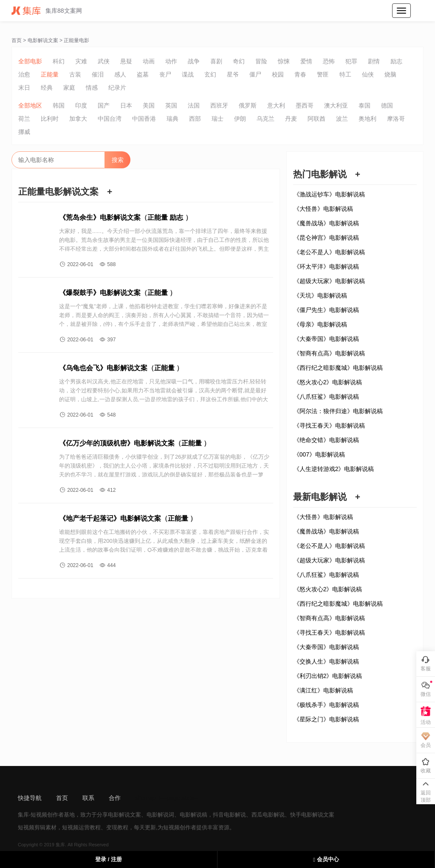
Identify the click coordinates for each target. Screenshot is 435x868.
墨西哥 (305, 105)
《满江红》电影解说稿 (323, 690)
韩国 (59, 105)
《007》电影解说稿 (319, 454)
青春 (300, 74)
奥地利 (367, 119)
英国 (171, 105)
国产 (104, 105)
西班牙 (219, 105)
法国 (194, 105)
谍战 (188, 74)
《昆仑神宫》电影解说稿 (326, 238)
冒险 (261, 61)
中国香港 (144, 119)
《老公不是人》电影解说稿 (329, 252)
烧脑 (390, 74)
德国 (387, 105)
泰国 (364, 105)
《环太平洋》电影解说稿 (326, 267)
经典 (47, 88)
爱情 (306, 61)
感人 (120, 74)
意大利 (276, 105)
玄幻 (210, 74)
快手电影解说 (307, 815)
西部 (195, 119)
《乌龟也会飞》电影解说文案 (103, 368)
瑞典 (172, 119)
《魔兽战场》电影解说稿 (326, 223)
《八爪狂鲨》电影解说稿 (326, 397)
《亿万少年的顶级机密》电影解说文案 (117, 443)
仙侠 (368, 74)
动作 (171, 61)
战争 (194, 61)
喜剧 (216, 61)
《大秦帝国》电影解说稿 (326, 339)
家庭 (69, 88)
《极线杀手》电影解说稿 (326, 705)
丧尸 (165, 74)
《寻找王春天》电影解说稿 (329, 425)
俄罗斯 (248, 105)
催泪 (98, 74)
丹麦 (291, 119)
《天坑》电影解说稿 (320, 295)
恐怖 (329, 61)
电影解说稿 (193, 815)
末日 (24, 88)
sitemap (145, 798)
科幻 (59, 61)
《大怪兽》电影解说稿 (323, 209)
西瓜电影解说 (268, 815)
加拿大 (78, 119)
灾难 (81, 61)
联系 (88, 798)
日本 (126, 105)
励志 (396, 61)
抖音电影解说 (229, 815)
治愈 (24, 74)
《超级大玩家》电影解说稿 (329, 281)
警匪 (323, 74)
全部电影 (30, 61)
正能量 (50, 74)
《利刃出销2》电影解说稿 (328, 676)
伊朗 (240, 119)
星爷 (233, 74)
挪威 (24, 132)
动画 (149, 61)
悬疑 (126, 61)
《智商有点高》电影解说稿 (329, 353)
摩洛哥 (396, 119)
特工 (345, 74)
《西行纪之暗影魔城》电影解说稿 (338, 368)
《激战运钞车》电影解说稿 (329, 194)
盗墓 (143, 74)
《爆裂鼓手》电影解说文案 (100, 293)
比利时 (50, 119)
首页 (17, 40)
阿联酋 (316, 119)
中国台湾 (110, 119)
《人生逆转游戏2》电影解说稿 (334, 469)
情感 (92, 88)
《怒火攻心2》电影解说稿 (328, 382)
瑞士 (217, 119)
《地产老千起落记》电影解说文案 (110, 518)
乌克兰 (266, 119)
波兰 (342, 119)
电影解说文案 (43, 40)
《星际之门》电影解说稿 (326, 719)
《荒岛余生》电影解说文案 (100, 217)
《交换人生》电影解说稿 (326, 661)
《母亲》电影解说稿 (320, 324)
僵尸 (255, 74)
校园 (278, 74)
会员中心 (326, 859)
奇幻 (239, 61)
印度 (81, 105)
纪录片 (117, 88)
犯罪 (351, 61)
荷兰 (24, 119)
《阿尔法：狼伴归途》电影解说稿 (338, 411)
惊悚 (284, 61)
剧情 (374, 61)
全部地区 (30, 105)
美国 (149, 105)
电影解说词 (160, 815)
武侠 (104, 61)
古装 (75, 74)
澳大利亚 (336, 105)
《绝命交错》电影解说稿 (326, 440)
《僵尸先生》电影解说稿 (326, 310)
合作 (115, 798)
